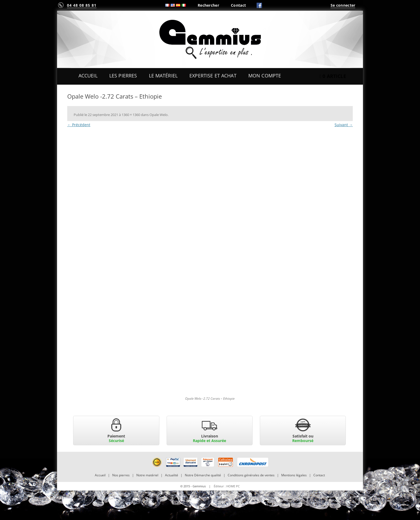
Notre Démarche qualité (203, 475)
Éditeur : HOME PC (227, 486)
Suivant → (344, 125)
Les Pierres (123, 76)
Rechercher (208, 5)
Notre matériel (147, 475)
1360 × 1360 (131, 115)
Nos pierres (121, 475)
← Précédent (79, 125)
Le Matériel (163, 76)
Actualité (172, 475)
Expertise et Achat (213, 76)
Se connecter (343, 5)
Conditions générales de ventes (251, 475)
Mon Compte (265, 76)
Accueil (88, 76)
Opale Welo (159, 115)
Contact (238, 5)
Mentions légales (294, 475)
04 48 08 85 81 (82, 5)
